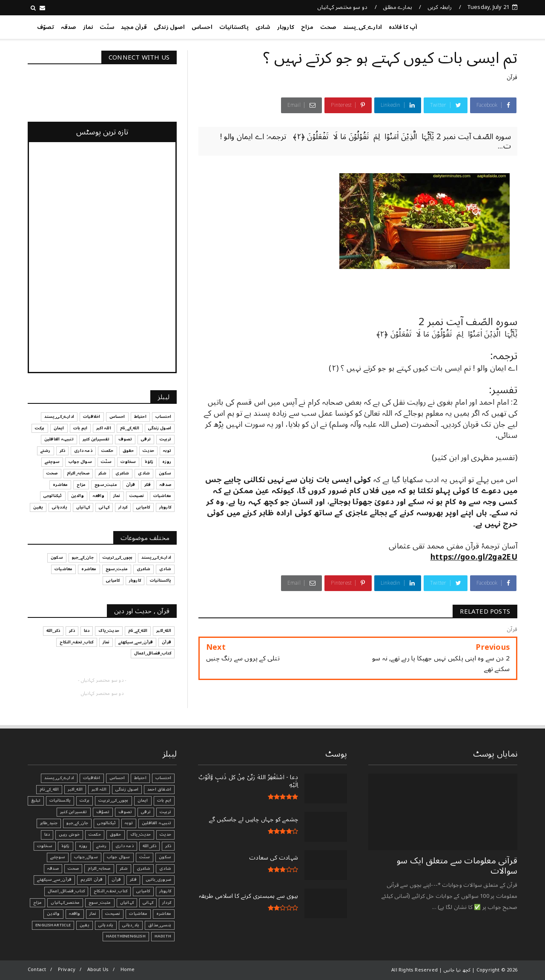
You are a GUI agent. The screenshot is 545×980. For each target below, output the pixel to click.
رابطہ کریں (440, 7)
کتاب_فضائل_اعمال (66, 891)
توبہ (129, 823)
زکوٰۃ (66, 846)
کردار (167, 903)
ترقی (146, 812)
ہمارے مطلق (397, 7)
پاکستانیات (234, 27)
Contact (37, 970)
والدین (53, 914)
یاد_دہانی (131, 925)
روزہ (83, 846)
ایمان (143, 800)
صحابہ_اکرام (99, 869)
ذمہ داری (125, 846)
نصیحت (113, 914)
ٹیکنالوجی (106, 823)
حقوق (116, 834)
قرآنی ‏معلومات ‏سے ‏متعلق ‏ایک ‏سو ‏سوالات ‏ (457, 866)
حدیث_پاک (141, 834)
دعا (47, 834)
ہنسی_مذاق (160, 925)
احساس (202, 27)
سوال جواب (119, 857)
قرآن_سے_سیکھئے (54, 880)
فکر (133, 880)
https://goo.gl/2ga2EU (474, 557)
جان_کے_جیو (77, 823)
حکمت (95, 834)
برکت (85, 800)
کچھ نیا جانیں (483, 26)
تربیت (165, 812)
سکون (165, 857)
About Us (98, 970)
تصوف (125, 812)
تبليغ (36, 800)
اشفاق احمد (159, 789)
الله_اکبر (75, 789)
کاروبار (286, 27)
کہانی (148, 903)
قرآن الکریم (92, 880)
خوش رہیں (69, 834)
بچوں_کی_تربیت (113, 800)
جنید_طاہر (49, 823)
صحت (328, 27)
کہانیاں (127, 903)
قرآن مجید (134, 27)
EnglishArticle (53, 925)
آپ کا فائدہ (403, 27)
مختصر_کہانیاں (65, 903)
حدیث (165, 834)
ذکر (168, 846)
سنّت (107, 27)
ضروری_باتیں (158, 880)
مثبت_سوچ (100, 903)
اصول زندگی (169, 27)
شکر (124, 869)
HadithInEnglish (126, 936)
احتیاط (140, 778)
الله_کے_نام (49, 789)
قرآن (512, 77)
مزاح (307, 27)
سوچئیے (58, 857)
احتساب (163, 778)
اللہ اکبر (99, 789)
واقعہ (75, 914)
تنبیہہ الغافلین (156, 823)
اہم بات (164, 800)
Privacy (67, 970)
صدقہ (69, 27)
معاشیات (138, 914)
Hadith (163, 936)
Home (128, 970)
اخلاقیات (92, 778)
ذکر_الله (150, 846)
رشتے (101, 846)
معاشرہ (164, 914)
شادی (263, 27)
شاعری (143, 869)
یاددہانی (106, 925)
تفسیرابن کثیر (74, 812)
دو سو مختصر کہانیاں (343, 7)
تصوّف (46, 27)
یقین (85, 925)
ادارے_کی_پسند (363, 27)
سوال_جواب (86, 857)
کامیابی (143, 891)
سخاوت (45, 846)
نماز (88, 27)
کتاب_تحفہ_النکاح (110, 891)
